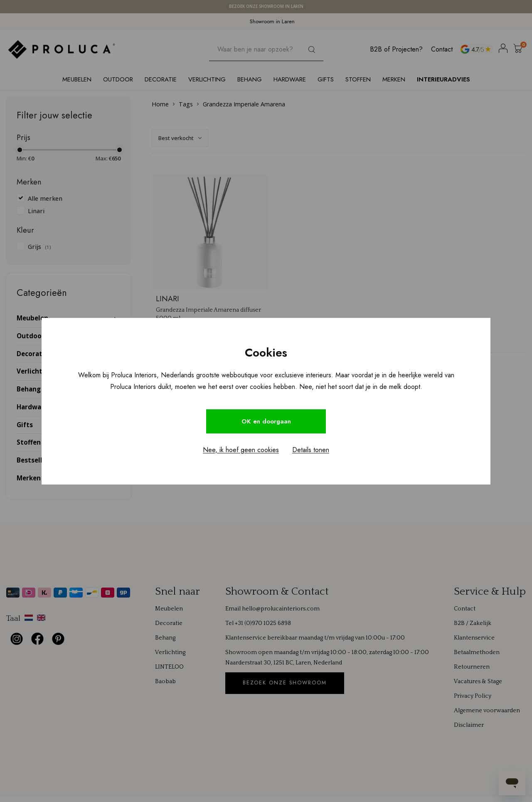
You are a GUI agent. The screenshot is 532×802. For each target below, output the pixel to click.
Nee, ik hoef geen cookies (241, 451)
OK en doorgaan (266, 421)
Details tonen (311, 451)
